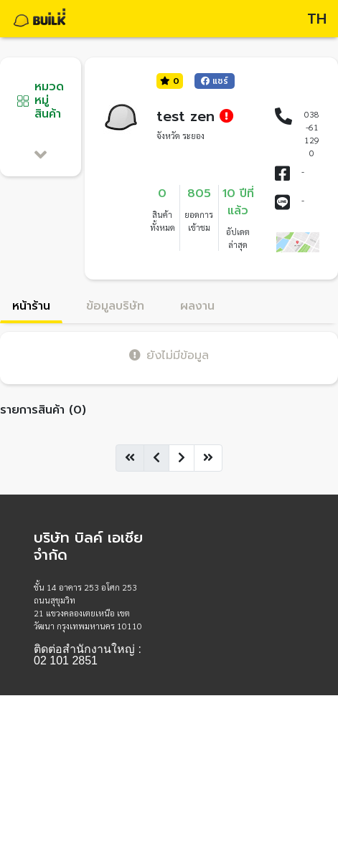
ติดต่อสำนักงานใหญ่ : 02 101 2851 (88, 655)
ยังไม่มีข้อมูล (169, 355)
